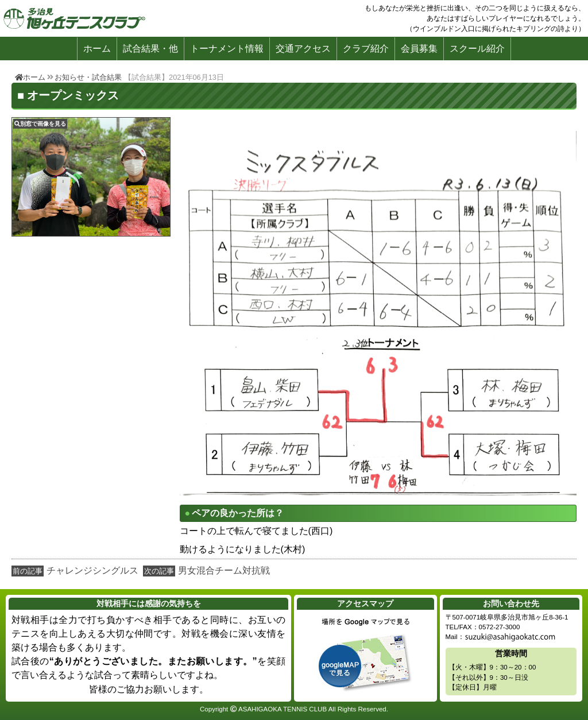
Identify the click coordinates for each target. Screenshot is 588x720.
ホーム (97, 49)
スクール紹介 (477, 49)
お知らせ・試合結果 (88, 77)
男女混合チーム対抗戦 (224, 570)
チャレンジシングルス (92, 570)
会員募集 (419, 49)
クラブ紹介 (366, 49)
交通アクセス (303, 49)
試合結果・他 (150, 49)
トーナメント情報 (227, 49)
